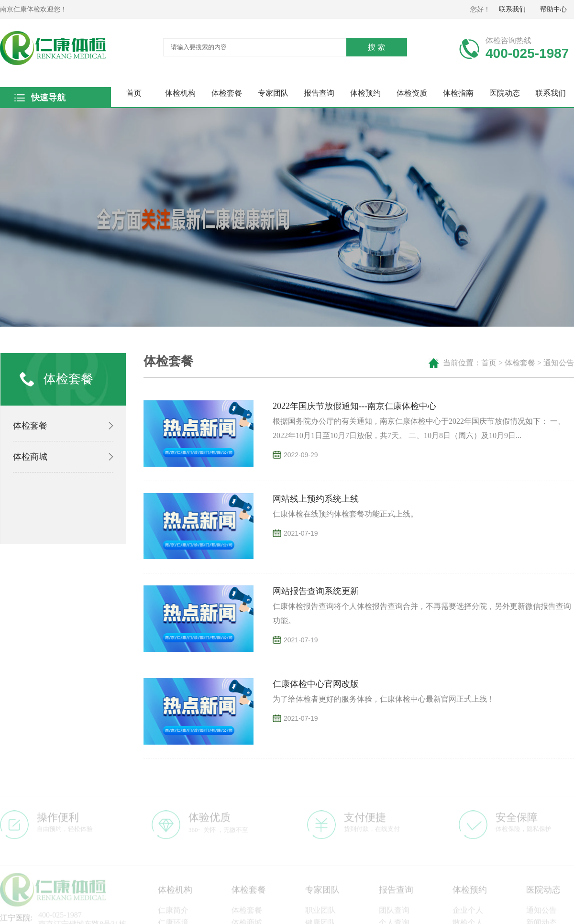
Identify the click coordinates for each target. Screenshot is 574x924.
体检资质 (412, 93)
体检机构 (180, 93)
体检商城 (30, 457)
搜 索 (376, 47)
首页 (134, 93)
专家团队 (273, 93)
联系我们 (512, 9)
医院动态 (505, 93)
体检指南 (458, 93)
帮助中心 (553, 9)
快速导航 (48, 98)
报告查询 (319, 93)
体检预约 (365, 93)
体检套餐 (227, 93)
